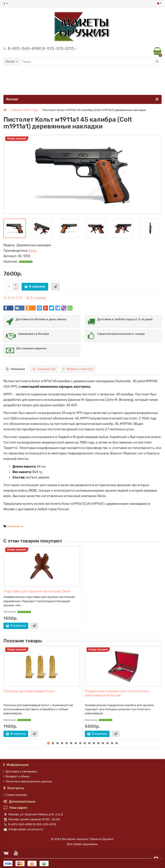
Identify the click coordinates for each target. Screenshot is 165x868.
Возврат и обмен (16, 776)
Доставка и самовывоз (20, 771)
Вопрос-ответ (78, 369)
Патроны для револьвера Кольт (29, 691)
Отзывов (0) (44, 369)
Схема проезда (15, 795)
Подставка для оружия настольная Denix (37, 591)
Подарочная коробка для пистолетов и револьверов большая (117, 693)
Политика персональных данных (28, 781)
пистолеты (15, 526)
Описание (15, 369)
